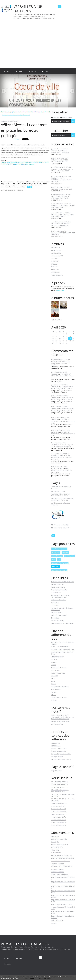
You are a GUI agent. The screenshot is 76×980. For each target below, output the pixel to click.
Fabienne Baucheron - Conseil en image (62, 653)
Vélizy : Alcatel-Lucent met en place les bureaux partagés (24, 130)
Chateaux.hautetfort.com (60, 844)
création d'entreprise (59, 549)
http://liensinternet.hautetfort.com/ (63, 883)
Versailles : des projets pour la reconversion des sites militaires (20, 112)
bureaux (11, 185)
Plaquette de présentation (60, 721)
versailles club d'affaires (60, 563)
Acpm (53, 681)
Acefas (54, 665)
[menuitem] (7, 71)
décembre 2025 (57, 250)
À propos (19, 71)
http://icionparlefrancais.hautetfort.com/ (63, 901)
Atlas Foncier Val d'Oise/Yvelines (62, 623)
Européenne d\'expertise (60, 687)
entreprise (56, 552)
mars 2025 (55, 269)
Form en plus (56, 670)
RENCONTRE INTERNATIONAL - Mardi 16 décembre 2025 (62, 170)
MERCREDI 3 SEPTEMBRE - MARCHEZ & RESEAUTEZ (61, 225)
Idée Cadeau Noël (57, 920)
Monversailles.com (58, 584)
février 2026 (56, 248)
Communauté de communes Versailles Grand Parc (61, 596)
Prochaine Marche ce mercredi (62, 189)
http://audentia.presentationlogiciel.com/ (63, 892)
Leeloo (54, 684)
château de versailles (59, 570)
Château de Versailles (59, 600)
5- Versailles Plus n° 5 (59, 814)
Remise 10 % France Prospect (62, 759)
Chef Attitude (56, 689)
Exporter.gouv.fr (57, 612)
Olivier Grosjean (57, 468)
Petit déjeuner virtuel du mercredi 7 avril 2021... (62, 457)
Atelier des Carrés (58, 657)
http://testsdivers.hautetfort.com (63, 858)
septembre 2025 (57, 256)
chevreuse (4, 187)
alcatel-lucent (27, 183)
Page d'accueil (45, 112)
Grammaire (55, 850)
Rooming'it (55, 842)
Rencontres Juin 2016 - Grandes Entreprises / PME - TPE (62, 499)
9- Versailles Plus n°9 (59, 825)
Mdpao (54, 695)
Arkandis (54, 659)
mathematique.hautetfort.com (62, 855)
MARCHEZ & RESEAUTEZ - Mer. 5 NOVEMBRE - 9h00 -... (63, 215)
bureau (17, 185)
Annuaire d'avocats (58, 864)
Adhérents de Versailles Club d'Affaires (61, 488)
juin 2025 (54, 264)
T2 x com (55, 676)
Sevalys (54, 662)
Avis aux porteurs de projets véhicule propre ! (16, 115)
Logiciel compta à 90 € (59, 748)
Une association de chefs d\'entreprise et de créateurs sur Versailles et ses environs (63, 717)
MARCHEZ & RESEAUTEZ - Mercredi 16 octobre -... (61, 363)
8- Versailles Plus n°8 (59, 822)
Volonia (54, 692)
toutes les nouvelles (27, 185)
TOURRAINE (56, 445)
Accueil (7, 71)
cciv (59, 559)
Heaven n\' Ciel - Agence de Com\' (63, 649)
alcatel (39, 183)
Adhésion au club (57, 724)
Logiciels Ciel (56, 743)
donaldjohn (55, 361)
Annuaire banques (57, 869)
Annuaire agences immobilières (62, 866)
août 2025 (55, 258)
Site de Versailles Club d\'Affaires (63, 582)
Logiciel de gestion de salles (61, 754)
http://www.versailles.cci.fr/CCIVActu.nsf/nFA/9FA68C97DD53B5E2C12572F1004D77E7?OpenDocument (25, 163)
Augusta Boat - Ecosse (59, 697)
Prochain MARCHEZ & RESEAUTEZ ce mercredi (63, 234)
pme (54, 559)
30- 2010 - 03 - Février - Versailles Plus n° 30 (63, 800)
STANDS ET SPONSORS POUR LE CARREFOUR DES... (63, 421)
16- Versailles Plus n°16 (59, 784)
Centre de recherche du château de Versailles (62, 609)
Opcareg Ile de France (59, 668)
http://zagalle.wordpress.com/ (62, 904)
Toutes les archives (57, 275)
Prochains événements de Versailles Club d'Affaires (60, 495)
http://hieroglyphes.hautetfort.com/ (63, 887)
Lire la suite (60, 290)
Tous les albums (56, 319)
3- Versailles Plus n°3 (59, 809)
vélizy (19, 183)
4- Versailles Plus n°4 (59, 811)
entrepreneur (69, 556)
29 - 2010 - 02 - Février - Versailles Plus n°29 (60, 791)
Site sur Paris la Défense (60, 874)
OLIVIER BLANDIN (58, 456)
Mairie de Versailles (58, 587)
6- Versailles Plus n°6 (59, 817)
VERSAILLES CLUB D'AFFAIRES (28, 9)
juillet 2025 (55, 261)
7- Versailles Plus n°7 (59, 820)
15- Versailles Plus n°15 (59, 782)
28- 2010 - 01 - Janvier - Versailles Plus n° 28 (63, 795)
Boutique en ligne (57, 757)
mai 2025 (55, 267)
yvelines (65, 552)
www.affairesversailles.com (61, 861)
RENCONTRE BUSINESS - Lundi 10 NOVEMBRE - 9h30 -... (63, 206)
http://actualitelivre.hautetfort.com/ (63, 878)
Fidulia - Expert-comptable (60, 647)
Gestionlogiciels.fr (57, 847)
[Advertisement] (70, 34)
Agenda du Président (59, 491)
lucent (34, 183)
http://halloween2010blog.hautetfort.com (63, 917)
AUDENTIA (55, 836)
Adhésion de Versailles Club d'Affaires (61, 504)
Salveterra (55, 602)
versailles (56, 567)
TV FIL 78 (55, 605)
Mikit (53, 678)
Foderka (54, 700)
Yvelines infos (56, 593)
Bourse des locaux (58, 621)
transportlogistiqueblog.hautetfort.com (63, 908)
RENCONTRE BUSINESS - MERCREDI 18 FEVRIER (60, 161)
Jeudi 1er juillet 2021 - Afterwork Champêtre (62, 446)
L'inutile (54, 923)
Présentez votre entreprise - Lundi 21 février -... (62, 387)
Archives (45, 71)
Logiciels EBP (56, 746)
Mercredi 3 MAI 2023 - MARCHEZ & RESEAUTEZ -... (62, 376)
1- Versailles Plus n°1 (59, 803)
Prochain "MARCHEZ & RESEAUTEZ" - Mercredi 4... (61, 152)
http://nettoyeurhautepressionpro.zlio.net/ (63, 896)
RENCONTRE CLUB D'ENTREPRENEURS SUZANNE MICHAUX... (62, 180)
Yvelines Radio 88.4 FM (59, 590)
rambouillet (38, 185)
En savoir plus (14, 978)
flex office (21, 187)
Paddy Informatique (58, 673)
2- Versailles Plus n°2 (59, 806)
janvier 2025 (56, 272)
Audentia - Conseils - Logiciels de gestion (63, 643)
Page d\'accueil (56, 771)
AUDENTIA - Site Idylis (59, 839)
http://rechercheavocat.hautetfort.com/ (63, 912)
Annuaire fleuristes (58, 872)
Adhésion (32, 71)
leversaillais (55, 618)
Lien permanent (7, 182)
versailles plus (57, 556)
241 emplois (13, 187)
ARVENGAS (55, 387)
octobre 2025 (56, 253)
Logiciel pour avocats (59, 751)
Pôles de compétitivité (59, 615)
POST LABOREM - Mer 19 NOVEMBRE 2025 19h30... (60, 197)
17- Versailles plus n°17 (59, 787)
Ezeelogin (55, 374)
